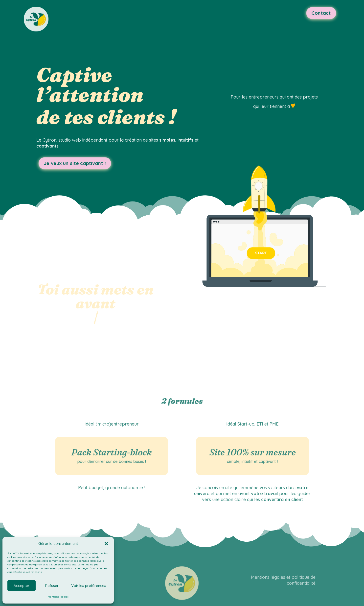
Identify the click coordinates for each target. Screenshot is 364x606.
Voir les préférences (89, 586)
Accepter (22, 586)
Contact (313, 13)
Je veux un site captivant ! (78, 164)
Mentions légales (58, 597)
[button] (106, 544)
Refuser (52, 586)
